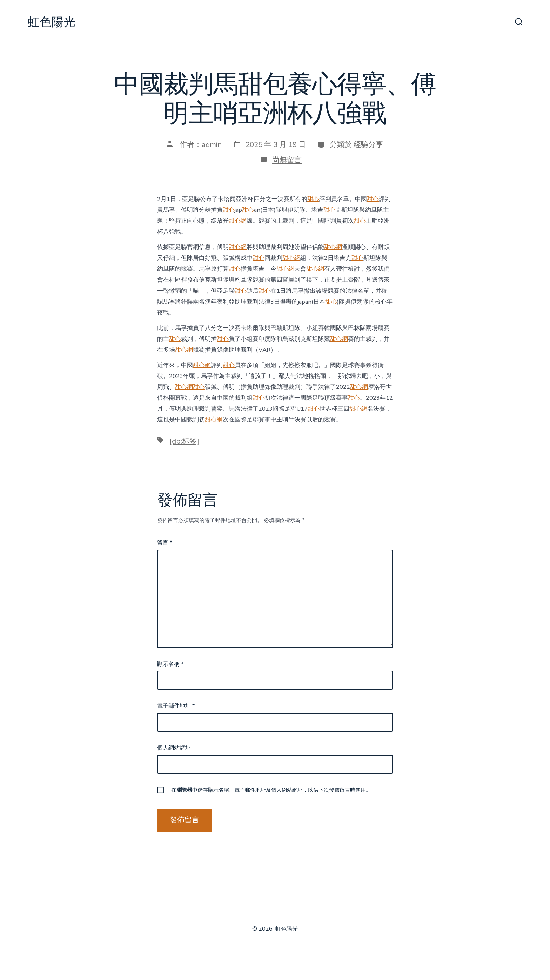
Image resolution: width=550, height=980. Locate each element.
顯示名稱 (170, 664)
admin (212, 144)
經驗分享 (368, 144)
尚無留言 (287, 160)
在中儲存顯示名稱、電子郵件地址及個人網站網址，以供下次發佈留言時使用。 (271, 790)
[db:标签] (185, 441)
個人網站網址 (174, 748)
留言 (165, 543)
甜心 (313, 199)
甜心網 (238, 221)
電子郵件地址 (176, 706)
